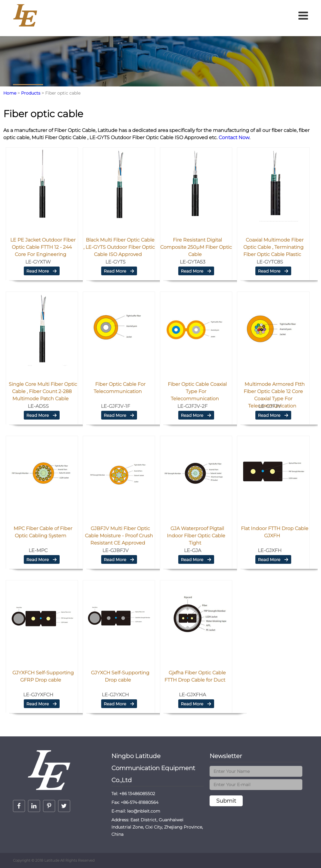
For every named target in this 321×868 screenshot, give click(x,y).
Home (10, 93)
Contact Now (233, 137)
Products (31, 93)
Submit (226, 801)
